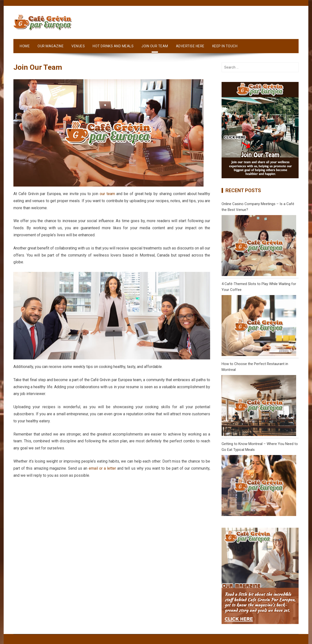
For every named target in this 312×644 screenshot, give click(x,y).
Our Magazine (51, 46)
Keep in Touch (225, 46)
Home (25, 46)
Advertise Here (190, 46)
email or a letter (102, 468)
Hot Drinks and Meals (113, 46)
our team (107, 194)
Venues (78, 46)
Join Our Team (155, 46)
